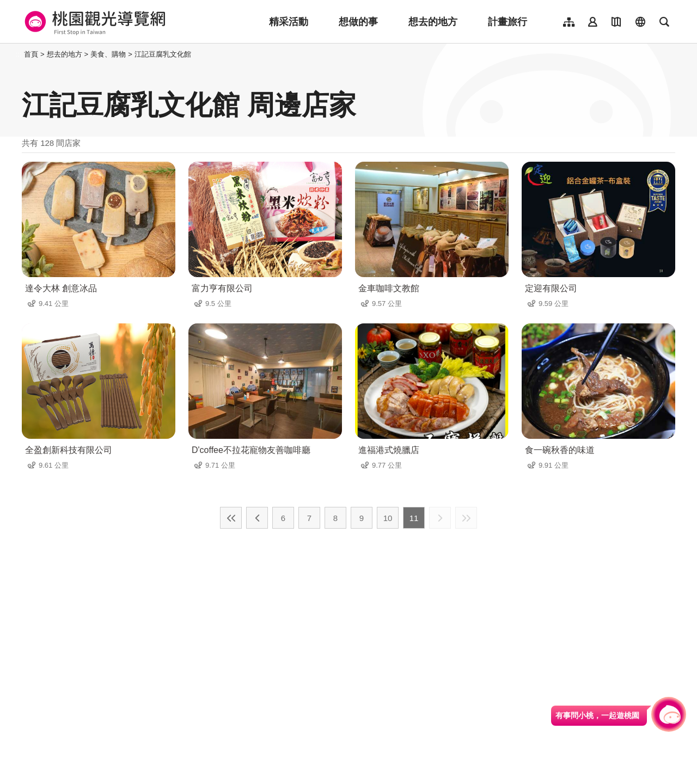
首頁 (31, 54)
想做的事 (358, 22)
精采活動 (289, 22)
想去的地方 (433, 22)
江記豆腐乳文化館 (163, 54)
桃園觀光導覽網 (93, 22)
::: (19, 54)
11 (414, 518)
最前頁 (231, 518)
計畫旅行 (508, 22)
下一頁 (440, 518)
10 (388, 518)
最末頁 (466, 518)
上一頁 (257, 518)
